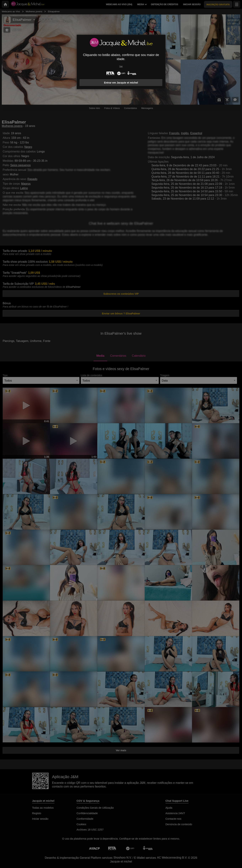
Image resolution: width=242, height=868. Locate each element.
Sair (121, 66)
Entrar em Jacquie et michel (121, 83)
